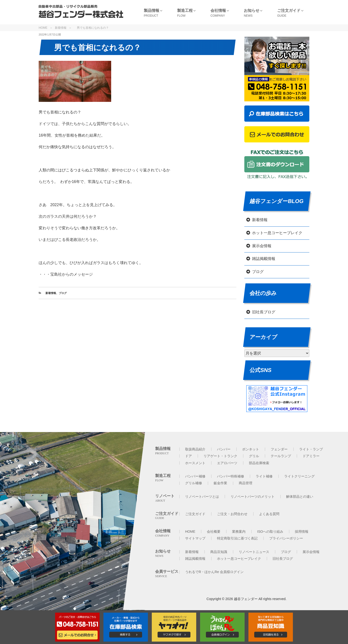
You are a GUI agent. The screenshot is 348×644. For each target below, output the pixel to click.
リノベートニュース (254, 552)
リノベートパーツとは (202, 497)
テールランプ (281, 456)
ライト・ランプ (311, 449)
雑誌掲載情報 (264, 259)
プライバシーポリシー (286, 538)
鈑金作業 (220, 483)
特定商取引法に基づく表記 (237, 538)
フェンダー (279, 449)
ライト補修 (264, 476)
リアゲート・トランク (220, 456)
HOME (43, 28)
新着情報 (61, 28)
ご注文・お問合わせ (232, 514)
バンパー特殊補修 (231, 476)
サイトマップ (195, 538)
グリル (254, 456)
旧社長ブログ (264, 312)
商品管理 (246, 483)
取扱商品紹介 (195, 449)
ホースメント (195, 463)
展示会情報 (262, 246)
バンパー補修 (195, 476)
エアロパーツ (227, 463)
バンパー (224, 449)
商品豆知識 (219, 552)
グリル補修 (194, 483)
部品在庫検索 (259, 463)
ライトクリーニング (299, 476)
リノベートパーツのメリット (253, 497)
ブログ (63, 293)
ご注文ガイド (195, 514)
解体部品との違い (300, 497)
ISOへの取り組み (270, 532)
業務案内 (239, 532)
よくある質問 (269, 514)
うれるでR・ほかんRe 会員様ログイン (214, 572)
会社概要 (214, 532)
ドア (188, 456)
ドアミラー (311, 456)
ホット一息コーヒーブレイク (277, 233)
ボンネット (251, 449)
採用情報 (302, 532)
